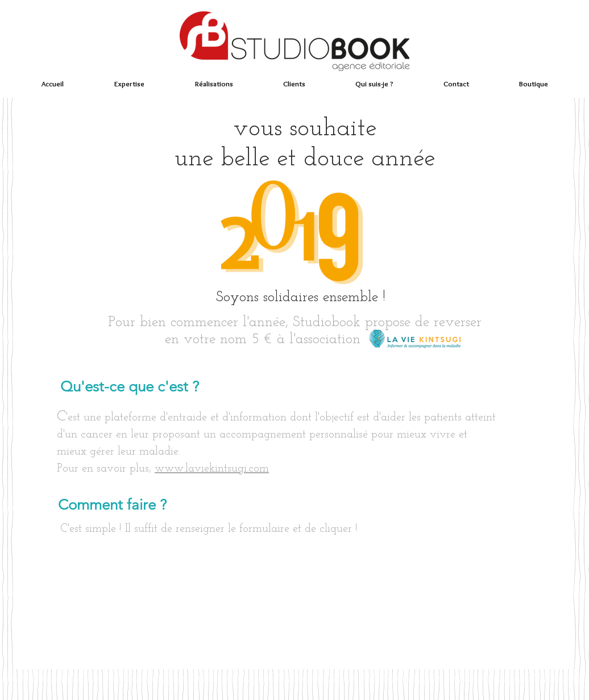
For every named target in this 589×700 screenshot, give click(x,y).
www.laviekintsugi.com (212, 469)
